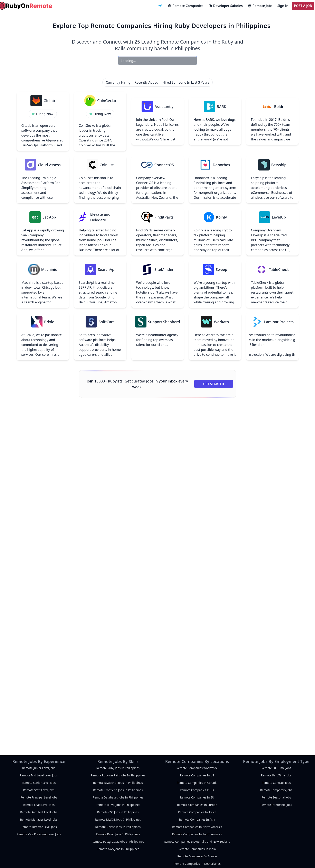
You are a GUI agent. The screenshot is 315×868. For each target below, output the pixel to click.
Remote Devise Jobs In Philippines (118, 827)
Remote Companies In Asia (197, 819)
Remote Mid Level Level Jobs (39, 775)
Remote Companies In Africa (197, 812)
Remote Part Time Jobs (276, 775)
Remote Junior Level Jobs (39, 768)
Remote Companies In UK (197, 790)
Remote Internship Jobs (276, 805)
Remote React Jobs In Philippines (118, 834)
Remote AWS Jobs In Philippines (118, 849)
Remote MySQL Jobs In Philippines (118, 819)
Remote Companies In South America (197, 834)
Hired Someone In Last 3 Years (186, 82)
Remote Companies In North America (197, 827)
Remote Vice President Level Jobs (39, 834)
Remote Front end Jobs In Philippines (118, 790)
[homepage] (25, 6)
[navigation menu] (160, 6)
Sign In (283, 6)
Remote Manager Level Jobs (39, 819)
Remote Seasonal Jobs (276, 797)
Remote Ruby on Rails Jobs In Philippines (118, 775)
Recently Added (147, 82)
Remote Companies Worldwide (197, 768)
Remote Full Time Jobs (276, 768)
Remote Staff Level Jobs (39, 790)
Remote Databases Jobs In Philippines (118, 797)
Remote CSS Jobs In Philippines (118, 812)
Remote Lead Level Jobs (39, 805)
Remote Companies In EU (197, 797)
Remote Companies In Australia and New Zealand (197, 842)
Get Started (214, 384)
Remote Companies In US (197, 775)
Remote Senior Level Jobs (39, 783)
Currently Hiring (118, 82)
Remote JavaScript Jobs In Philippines (118, 783)
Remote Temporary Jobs (276, 790)
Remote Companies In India (197, 849)
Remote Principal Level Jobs (39, 797)
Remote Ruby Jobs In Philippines (118, 768)
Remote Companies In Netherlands (197, 864)
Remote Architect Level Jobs (39, 812)
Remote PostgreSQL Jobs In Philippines (118, 842)
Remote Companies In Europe (197, 805)
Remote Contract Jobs (276, 783)
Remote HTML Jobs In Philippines (118, 805)
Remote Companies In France (197, 856)
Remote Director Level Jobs (39, 827)
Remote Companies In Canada (197, 783)
